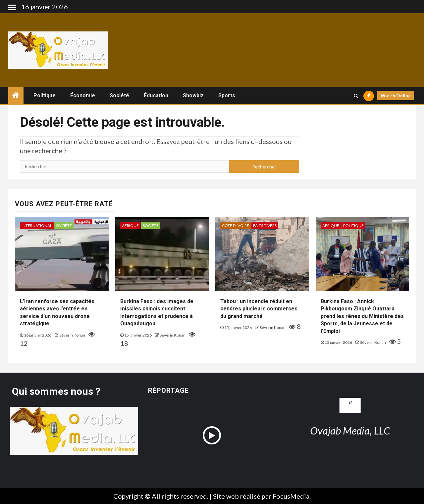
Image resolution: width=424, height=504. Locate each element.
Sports (227, 95)
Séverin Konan (73, 335)
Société (119, 95)
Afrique (130, 226)
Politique (45, 95)
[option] (164, 471)
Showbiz (193, 95)
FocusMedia (291, 496)
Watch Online (396, 95)
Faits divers (265, 226)
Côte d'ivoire (236, 226)
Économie (83, 95)
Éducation (156, 95)
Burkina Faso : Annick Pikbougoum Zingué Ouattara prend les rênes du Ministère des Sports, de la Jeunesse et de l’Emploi (362, 316)
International (37, 226)
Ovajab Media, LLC (350, 431)
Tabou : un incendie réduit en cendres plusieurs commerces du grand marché (259, 309)
